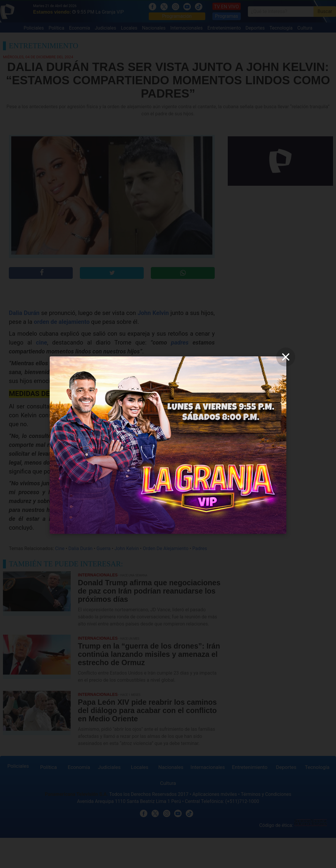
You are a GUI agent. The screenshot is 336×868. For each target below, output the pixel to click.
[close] (286, 357)
